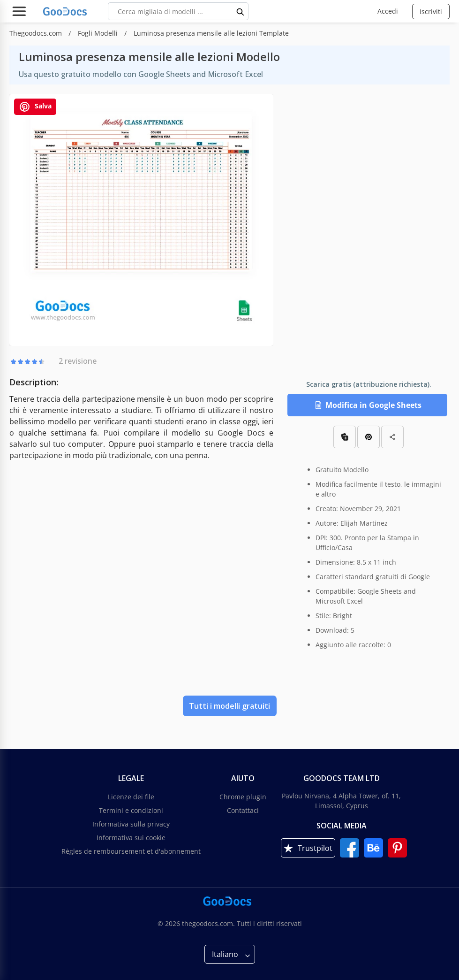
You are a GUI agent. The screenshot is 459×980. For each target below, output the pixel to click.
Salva (35, 107)
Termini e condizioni (131, 810)
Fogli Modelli (99, 33)
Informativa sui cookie (131, 838)
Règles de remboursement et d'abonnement (131, 851)
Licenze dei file (131, 797)
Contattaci (243, 810)
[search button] (241, 11)
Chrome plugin (243, 797)
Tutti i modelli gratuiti (229, 706)
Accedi (388, 11)
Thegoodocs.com (37, 33)
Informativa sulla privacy (131, 824)
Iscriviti (431, 11)
